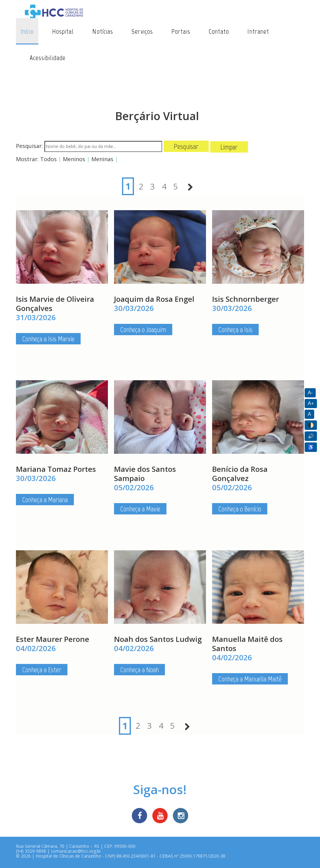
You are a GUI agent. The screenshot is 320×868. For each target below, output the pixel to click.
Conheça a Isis (235, 330)
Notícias (103, 31)
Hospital (63, 31)
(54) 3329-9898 (31, 853)
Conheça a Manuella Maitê (250, 680)
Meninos (74, 159)
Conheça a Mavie (140, 510)
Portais (181, 31)
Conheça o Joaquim (143, 330)
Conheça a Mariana (45, 500)
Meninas (102, 159)
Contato (219, 31)
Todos (48, 159)
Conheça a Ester (42, 671)
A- (310, 393)
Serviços (142, 31)
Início (27, 31)
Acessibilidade (48, 58)
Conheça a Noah (139, 671)
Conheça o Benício (240, 510)
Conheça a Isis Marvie (48, 340)
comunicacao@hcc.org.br (76, 853)
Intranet (258, 31)
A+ (311, 403)
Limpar (229, 147)
